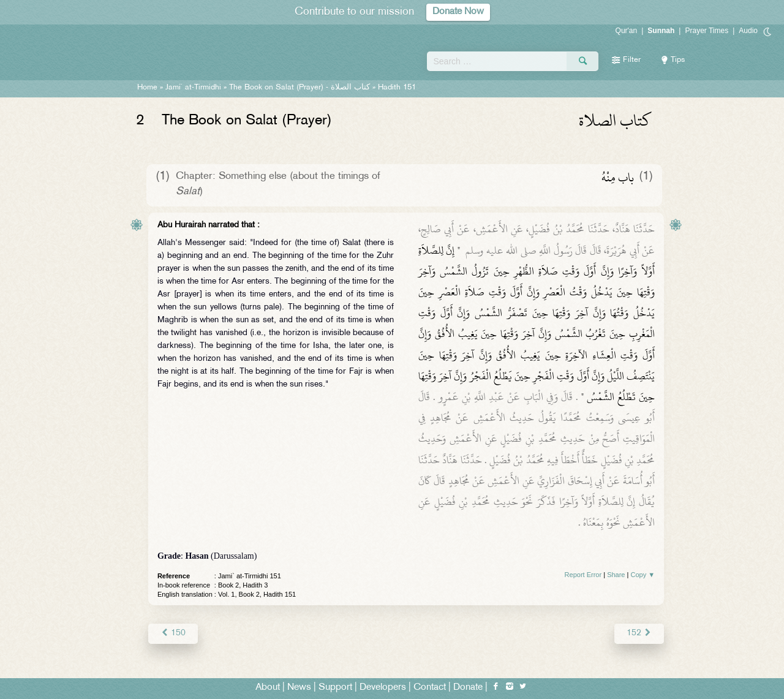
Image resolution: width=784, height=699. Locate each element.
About (268, 688)
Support (335, 688)
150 (173, 633)
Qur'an (627, 31)
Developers (383, 688)
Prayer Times (707, 31)
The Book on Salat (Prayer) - (300, 88)
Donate (468, 688)
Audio (748, 31)
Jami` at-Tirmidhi (193, 88)
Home (147, 88)
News (299, 688)
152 (639, 633)
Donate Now (458, 12)
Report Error (583, 575)
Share (616, 575)
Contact (430, 688)
